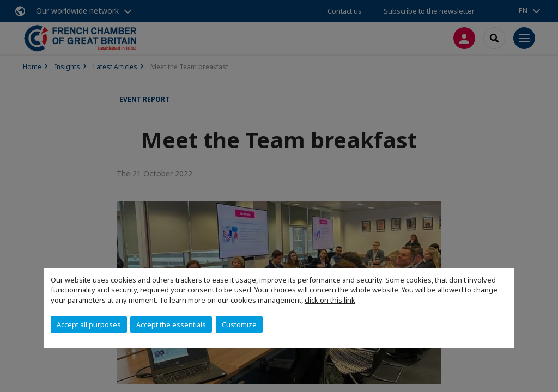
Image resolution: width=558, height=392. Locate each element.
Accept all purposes (89, 324)
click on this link (330, 300)
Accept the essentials (171, 324)
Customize (239, 324)
